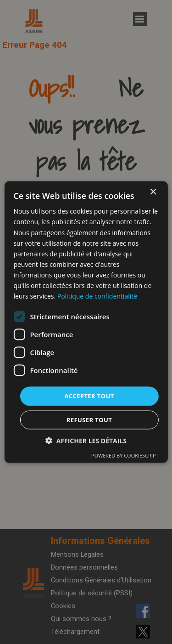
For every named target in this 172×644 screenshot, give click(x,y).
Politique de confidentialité (97, 296)
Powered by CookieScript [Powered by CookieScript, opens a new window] (125, 455)
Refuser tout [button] (89, 419)
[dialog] (86, 322)
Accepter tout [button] (89, 396)
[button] (86, 440)
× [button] (153, 192)
